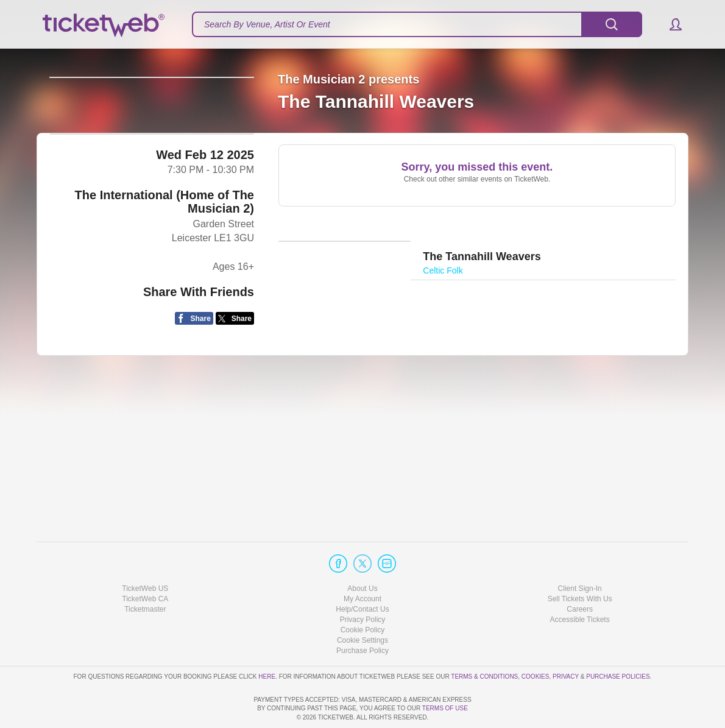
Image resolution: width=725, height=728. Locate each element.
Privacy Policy (363, 585)
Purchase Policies (618, 641)
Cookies (536, 641)
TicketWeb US (145, 553)
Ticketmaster (145, 574)
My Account (362, 564)
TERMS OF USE (445, 708)
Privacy (566, 641)
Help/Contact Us (362, 574)
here (267, 641)
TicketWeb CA (145, 564)
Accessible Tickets (580, 585)
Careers (580, 574)
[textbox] (417, 24)
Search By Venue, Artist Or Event (267, 24)
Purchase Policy (362, 616)
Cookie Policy (363, 595)
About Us (362, 553)
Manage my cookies (363, 606)
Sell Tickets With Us (580, 564)
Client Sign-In (580, 553)
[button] (670, 24)
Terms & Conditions (484, 641)
